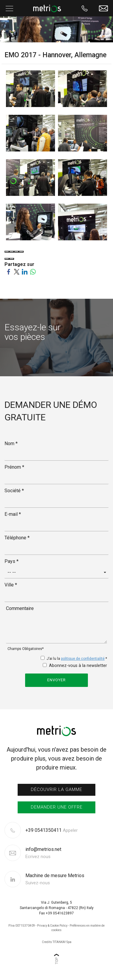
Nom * (11, 443)
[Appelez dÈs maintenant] (85, 8)
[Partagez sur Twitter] (17, 271)
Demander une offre (57, 807)
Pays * (12, 561)
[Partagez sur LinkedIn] (25, 271)
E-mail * (13, 514)
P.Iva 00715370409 (22, 926)
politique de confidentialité (83, 659)
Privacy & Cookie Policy (52, 926)
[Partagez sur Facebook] (9, 271)
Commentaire (20, 608)
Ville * (11, 585)
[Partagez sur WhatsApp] (33, 271)
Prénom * (14, 467)
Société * (14, 491)
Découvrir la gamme (56, 789)
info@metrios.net (43, 853)
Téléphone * (17, 538)
